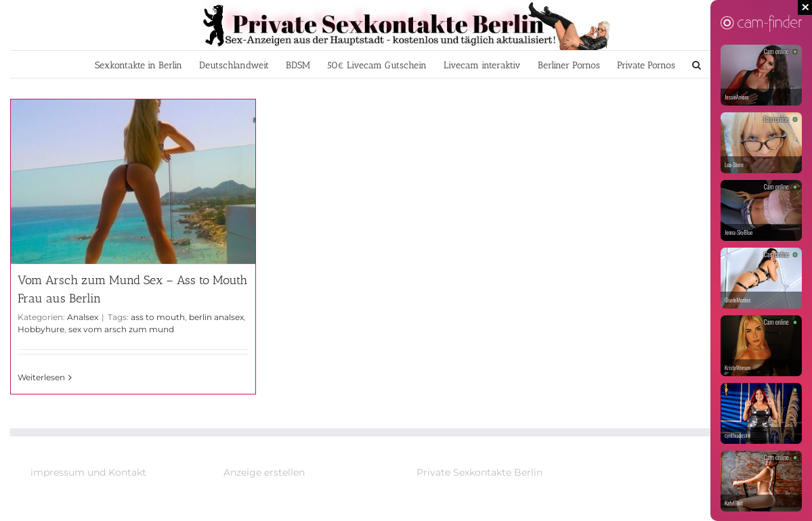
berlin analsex (216, 317)
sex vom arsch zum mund (121, 329)
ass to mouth (158, 317)
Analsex (83, 317)
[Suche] (697, 64)
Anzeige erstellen (264, 472)
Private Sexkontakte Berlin (479, 472)
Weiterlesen (41, 377)
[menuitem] (138, 64)
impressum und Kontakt (88, 472)
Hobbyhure (41, 329)
